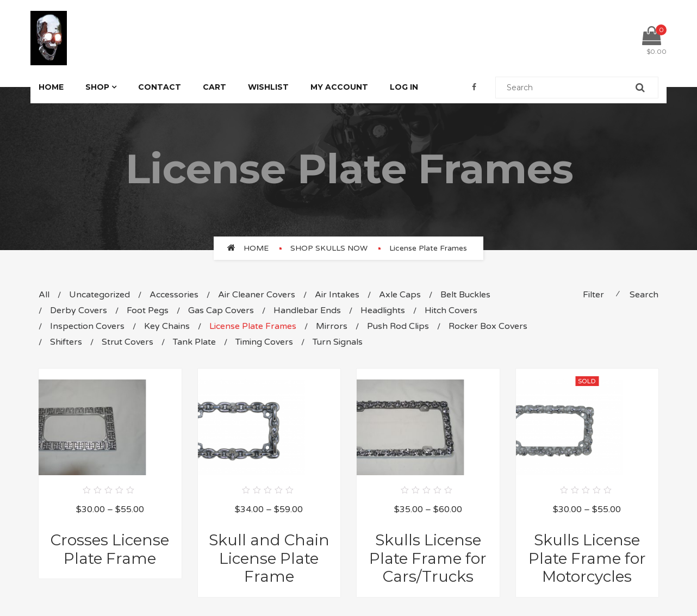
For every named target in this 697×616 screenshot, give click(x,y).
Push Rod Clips (398, 326)
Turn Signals (338, 342)
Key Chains (167, 326)
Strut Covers (127, 342)
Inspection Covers (87, 326)
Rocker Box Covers (488, 326)
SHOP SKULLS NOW (329, 248)
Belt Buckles (465, 295)
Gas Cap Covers (221, 310)
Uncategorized (99, 295)
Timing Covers (264, 342)
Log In (404, 87)
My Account (339, 87)
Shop (97, 87)
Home (51, 87)
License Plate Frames (253, 326)
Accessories (174, 295)
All (44, 295)
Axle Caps (400, 295)
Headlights (383, 310)
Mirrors (332, 326)
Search (644, 295)
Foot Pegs (148, 310)
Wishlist (268, 87)
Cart (214, 87)
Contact (160, 87)
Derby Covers (79, 310)
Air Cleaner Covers (257, 295)
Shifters (66, 342)
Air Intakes (337, 295)
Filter (593, 295)
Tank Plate (194, 342)
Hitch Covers (451, 310)
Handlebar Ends (307, 310)
